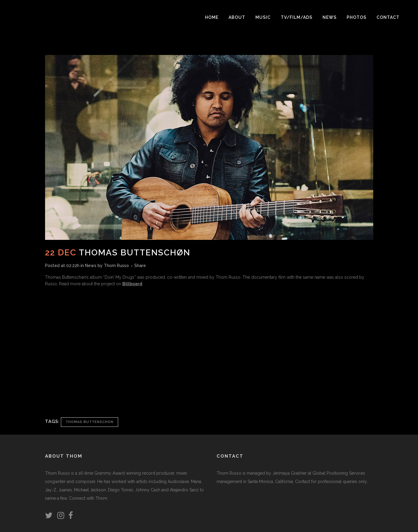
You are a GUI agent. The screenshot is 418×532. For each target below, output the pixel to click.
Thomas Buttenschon (90, 422)
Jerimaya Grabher (290, 473)
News (91, 266)
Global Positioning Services (339, 473)
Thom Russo (116, 266)
